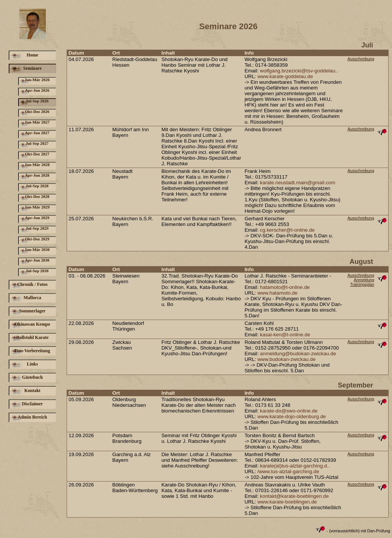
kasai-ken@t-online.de (285, 335)
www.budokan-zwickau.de (287, 359)
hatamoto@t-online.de (285, 287)
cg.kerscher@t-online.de (287, 230)
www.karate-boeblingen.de (287, 502)
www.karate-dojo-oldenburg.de (292, 416)
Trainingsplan (362, 284)
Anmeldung (364, 280)
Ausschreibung (361, 59)
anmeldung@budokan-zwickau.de (298, 354)
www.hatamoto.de (278, 293)
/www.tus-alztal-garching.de (288, 471)
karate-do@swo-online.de (289, 411)
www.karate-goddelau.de (285, 76)
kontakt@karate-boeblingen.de (294, 496)
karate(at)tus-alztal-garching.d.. (295, 466)
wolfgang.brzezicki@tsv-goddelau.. (299, 71)
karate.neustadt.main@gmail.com (298, 183)
